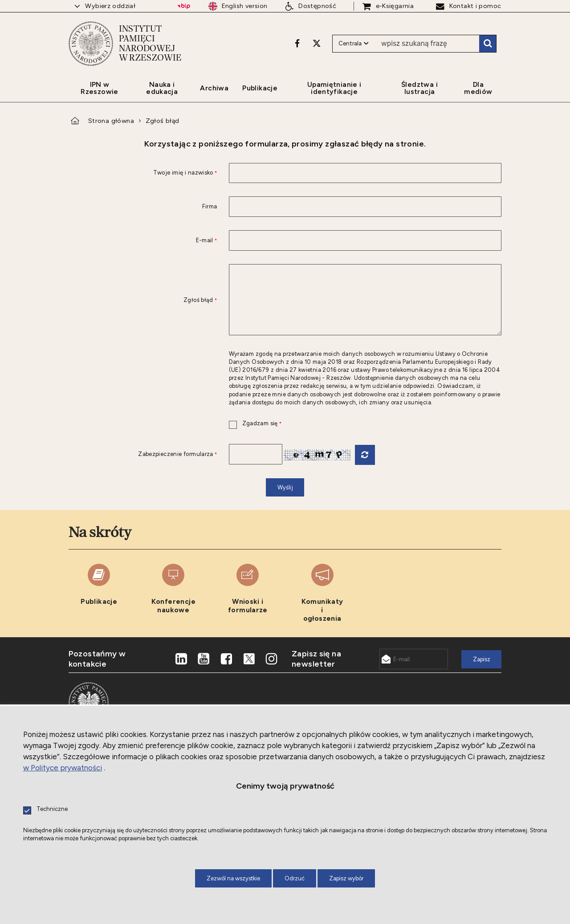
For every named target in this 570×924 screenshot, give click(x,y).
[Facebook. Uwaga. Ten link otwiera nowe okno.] (297, 43)
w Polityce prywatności (63, 768)
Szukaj (488, 44)
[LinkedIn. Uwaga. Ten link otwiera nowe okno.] (181, 659)
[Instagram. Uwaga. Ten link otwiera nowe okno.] (272, 659)
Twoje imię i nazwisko (143, 173)
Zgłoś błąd (163, 121)
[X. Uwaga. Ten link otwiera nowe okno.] (317, 43)
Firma (210, 207)
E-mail (143, 241)
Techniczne (52, 809)
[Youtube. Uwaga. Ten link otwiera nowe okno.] (204, 659)
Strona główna (111, 121)
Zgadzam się (255, 424)
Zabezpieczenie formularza (143, 454)
